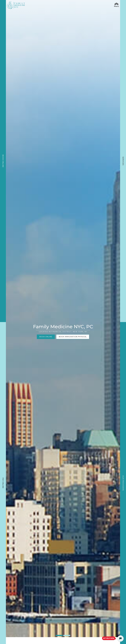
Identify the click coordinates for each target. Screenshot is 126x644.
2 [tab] (67, 635)
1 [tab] (59, 635)
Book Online (3, 161)
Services (123, 161)
